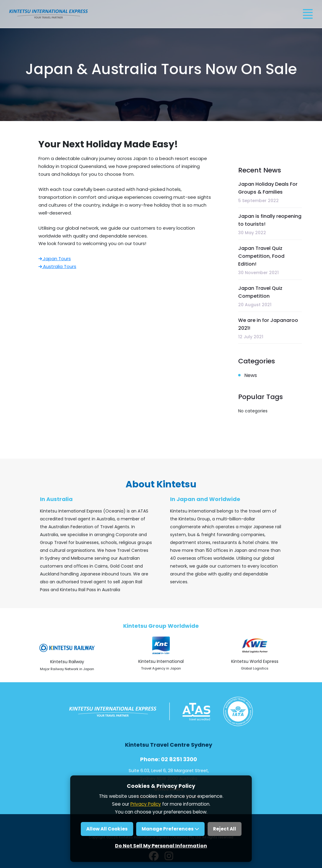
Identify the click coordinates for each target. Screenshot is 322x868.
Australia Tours (57, 266)
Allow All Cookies (107, 829)
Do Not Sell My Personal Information (161, 846)
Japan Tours (55, 259)
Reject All (225, 829)
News (251, 375)
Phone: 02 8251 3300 (169, 759)
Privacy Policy (146, 804)
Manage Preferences (170, 829)
